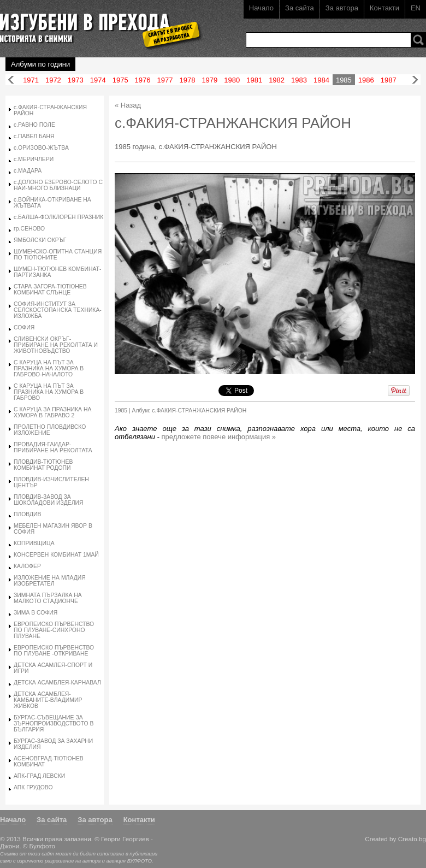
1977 (165, 80)
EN (416, 8)
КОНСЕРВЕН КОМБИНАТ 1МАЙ (56, 555)
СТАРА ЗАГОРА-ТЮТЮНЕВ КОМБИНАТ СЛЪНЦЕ (50, 290)
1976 (143, 80)
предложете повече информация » (219, 437)
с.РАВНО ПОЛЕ (34, 125)
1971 (31, 80)
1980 (232, 80)
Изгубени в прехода (96, 24)
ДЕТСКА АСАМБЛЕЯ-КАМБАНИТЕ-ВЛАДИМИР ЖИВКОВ (48, 700)
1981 (254, 80)
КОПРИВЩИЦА (34, 543)
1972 (53, 80)
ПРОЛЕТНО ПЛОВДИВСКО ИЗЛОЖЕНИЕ (50, 430)
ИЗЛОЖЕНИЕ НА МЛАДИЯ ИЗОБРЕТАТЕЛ (50, 581)
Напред (415, 80)
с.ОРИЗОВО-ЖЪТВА (41, 148)
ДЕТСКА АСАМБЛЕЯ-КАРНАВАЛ (57, 683)
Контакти (384, 8)
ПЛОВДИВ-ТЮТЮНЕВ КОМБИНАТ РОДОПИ (43, 465)
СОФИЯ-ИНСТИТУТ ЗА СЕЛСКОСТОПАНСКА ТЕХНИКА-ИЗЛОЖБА (58, 310)
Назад (11, 80)
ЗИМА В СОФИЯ (35, 613)
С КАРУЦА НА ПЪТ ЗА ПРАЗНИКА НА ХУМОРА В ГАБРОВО (49, 392)
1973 (76, 80)
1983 (299, 80)
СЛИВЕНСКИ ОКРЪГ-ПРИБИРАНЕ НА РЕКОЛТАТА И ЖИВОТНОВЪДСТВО (56, 345)
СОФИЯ (24, 327)
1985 (344, 80)
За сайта (300, 8)
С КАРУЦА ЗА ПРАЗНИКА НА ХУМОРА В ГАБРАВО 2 (52, 412)
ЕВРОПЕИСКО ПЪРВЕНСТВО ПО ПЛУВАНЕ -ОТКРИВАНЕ (54, 651)
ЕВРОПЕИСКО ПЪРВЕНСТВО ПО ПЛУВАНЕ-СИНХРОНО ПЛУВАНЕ (54, 630)
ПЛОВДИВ (28, 514)
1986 (366, 80)
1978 (187, 80)
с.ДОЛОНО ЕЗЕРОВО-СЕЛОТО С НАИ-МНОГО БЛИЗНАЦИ (58, 185)
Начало (261, 8)
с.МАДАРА (28, 171)
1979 (209, 80)
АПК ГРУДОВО (33, 787)
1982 (277, 80)
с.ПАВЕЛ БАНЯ (34, 136)
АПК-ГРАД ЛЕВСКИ (39, 776)
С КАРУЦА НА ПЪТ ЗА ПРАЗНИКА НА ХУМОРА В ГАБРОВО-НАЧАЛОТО (49, 368)
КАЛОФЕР (27, 566)
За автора (342, 8)
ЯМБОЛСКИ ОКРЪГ (40, 240)
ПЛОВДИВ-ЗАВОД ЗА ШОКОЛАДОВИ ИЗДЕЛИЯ (49, 500)
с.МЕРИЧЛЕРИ (34, 159)
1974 (98, 80)
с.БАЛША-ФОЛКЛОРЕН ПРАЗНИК (58, 217)
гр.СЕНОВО (29, 229)
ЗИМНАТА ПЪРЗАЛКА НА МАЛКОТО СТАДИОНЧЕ (48, 598)
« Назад (128, 105)
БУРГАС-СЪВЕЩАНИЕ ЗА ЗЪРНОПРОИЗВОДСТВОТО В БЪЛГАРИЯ (54, 724)
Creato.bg (412, 839)
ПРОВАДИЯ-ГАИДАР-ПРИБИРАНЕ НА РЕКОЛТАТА (53, 447)
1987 (389, 80)
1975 (120, 80)
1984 (321, 80)
